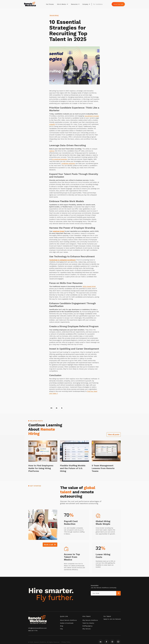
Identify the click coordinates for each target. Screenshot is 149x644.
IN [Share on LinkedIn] (57, 408)
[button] (63, 4)
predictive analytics (68, 163)
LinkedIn (52, 124)
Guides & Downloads (67, 623)
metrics (52, 151)
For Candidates (98, 4)
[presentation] (99, 599)
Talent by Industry (88, 623)
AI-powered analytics (59, 159)
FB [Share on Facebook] (51, 408)
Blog (62, 626)
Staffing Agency (87, 626)
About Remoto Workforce (68, 620)
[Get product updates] (103, 593)
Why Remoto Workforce (90, 620)
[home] (30, 4)
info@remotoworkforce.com (37, 628)
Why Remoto (87, 629)
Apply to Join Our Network (112, 619)
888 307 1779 (33, 631)
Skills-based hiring (89, 286)
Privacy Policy (66, 642)
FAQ (61, 629)
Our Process (50, 4)
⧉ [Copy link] (62, 408)
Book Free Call (118, 4)
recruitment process (92, 116)
